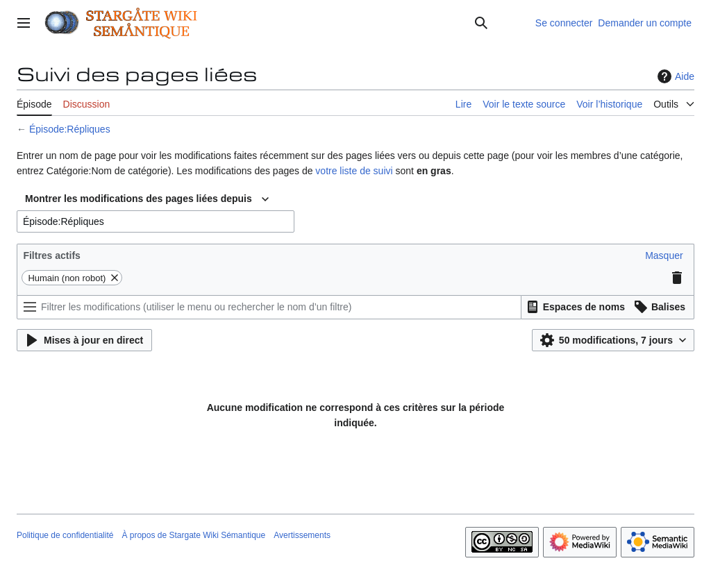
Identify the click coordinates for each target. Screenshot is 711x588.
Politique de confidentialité (65, 535)
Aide (674, 76)
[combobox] (147, 199)
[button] (664, 255)
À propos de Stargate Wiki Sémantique (193, 535)
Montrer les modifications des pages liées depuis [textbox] (139, 199)
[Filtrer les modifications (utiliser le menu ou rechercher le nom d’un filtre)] (269, 307)
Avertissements (302, 535)
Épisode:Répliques (70, 129)
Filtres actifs (51, 255)
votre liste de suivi (354, 171)
